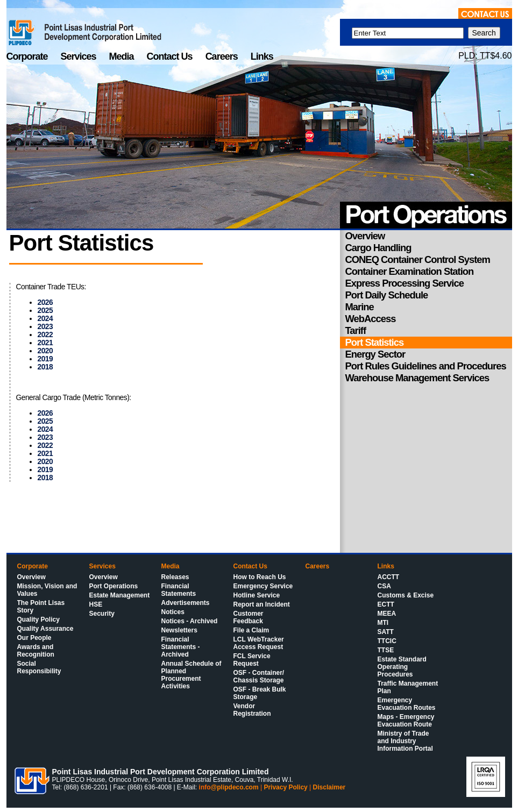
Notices (173, 612)
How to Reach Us (260, 577)
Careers (223, 56)
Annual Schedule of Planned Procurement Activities (191, 675)
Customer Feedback (249, 617)
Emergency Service (263, 586)
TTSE (386, 650)
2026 (45, 302)
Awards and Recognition (36, 651)
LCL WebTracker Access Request (259, 643)
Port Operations (114, 586)
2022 (45, 335)
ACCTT (389, 577)
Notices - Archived (190, 621)
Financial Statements (179, 590)
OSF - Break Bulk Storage (260, 693)
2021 (45, 343)
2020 (45, 351)
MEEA (387, 614)
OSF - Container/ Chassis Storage (259, 676)
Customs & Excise (406, 595)
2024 (45, 319)
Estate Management (120, 595)
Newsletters (179, 630)
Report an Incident (262, 604)
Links (262, 56)
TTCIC (387, 641)
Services (80, 56)
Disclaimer (329, 787)
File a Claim (251, 630)
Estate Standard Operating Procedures (402, 667)
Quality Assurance (45, 629)
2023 (45, 327)
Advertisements (186, 603)
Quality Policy (38, 619)
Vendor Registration (252, 710)
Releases (175, 577)
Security (102, 614)
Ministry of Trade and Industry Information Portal (405, 741)
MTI (383, 623)
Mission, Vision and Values (47, 590)
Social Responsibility (39, 667)
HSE (96, 604)
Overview (31, 577)
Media (123, 56)
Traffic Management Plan (408, 687)
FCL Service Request (252, 660)
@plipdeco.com (235, 787)
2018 (45, 367)
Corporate (28, 56)
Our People (34, 638)
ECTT (386, 604)
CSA (384, 586)
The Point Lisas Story (41, 607)
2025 (45, 311)
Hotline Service (257, 595)
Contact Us (171, 56)
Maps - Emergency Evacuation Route (406, 721)
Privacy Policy (285, 787)
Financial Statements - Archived (181, 647)
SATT (386, 632)
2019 (45, 359)
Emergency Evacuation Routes (407, 704)
